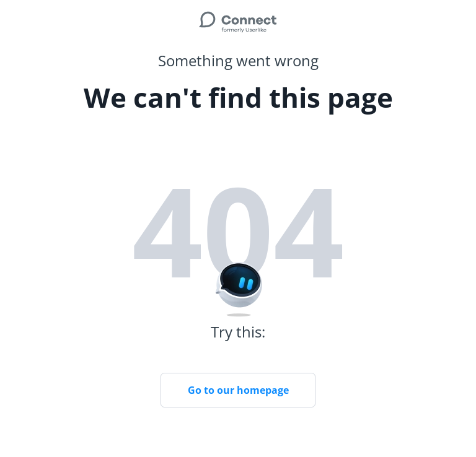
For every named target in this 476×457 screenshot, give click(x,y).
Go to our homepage (238, 390)
